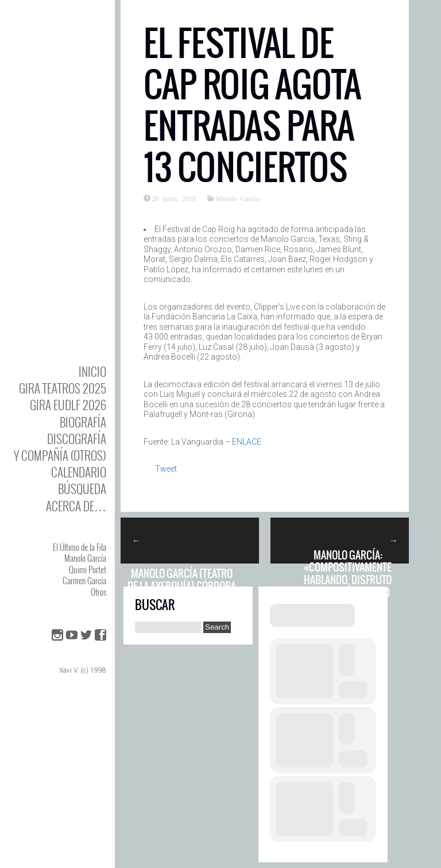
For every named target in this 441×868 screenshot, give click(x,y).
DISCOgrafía (77, 439)
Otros (98, 592)
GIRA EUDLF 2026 (68, 405)
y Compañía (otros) (60, 455)
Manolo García (85, 558)
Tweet (166, 469)
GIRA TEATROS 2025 (63, 388)
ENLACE (247, 442)
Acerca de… (76, 506)
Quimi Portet (88, 569)
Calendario (79, 472)
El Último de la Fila (80, 547)
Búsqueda (82, 489)
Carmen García (84, 580)
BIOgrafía (83, 422)
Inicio (92, 371)
